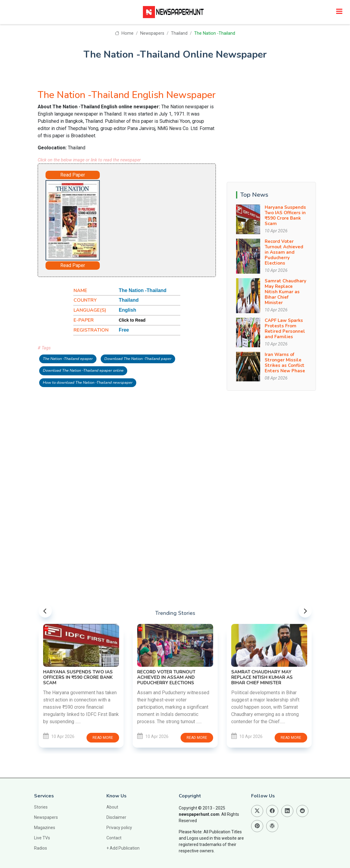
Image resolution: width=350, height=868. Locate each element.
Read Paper (73, 175)
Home (124, 33)
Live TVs (42, 838)
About (112, 807)
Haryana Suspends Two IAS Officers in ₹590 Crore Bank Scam (285, 215)
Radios (41, 848)
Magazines (45, 828)
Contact (114, 838)
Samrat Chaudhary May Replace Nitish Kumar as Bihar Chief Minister (285, 292)
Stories (41, 807)
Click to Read (132, 320)
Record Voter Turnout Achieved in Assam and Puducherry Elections (284, 252)
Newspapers (152, 33)
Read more (103, 738)
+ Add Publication (123, 848)
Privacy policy (119, 828)
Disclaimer (116, 817)
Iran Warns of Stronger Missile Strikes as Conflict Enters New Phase (285, 363)
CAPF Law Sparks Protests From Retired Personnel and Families (285, 329)
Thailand (179, 33)
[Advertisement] (158, 216)
